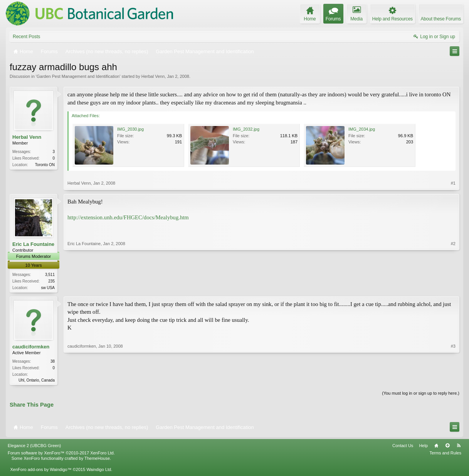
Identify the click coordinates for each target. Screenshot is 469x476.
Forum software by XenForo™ (61, 454)
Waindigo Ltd (99, 471)
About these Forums (441, 19)
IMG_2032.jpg (246, 129)
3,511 (50, 275)
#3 (453, 380)
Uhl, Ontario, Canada (37, 381)
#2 (453, 287)
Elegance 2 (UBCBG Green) (34, 447)
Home (436, 447)
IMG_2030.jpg (130, 129)
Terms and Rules (445, 454)
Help (423, 447)
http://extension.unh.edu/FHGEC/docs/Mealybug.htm (128, 217)
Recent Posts (26, 37)
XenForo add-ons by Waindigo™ (41, 471)
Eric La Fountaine (33, 244)
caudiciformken (31, 347)
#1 (453, 183)
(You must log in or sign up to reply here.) (421, 395)
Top (447, 447)
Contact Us (403, 447)
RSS (459, 447)
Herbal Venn (153, 76)
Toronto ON (45, 165)
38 (53, 362)
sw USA (48, 288)
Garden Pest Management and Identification (78, 76)
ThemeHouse (97, 460)
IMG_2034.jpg (362, 129)
